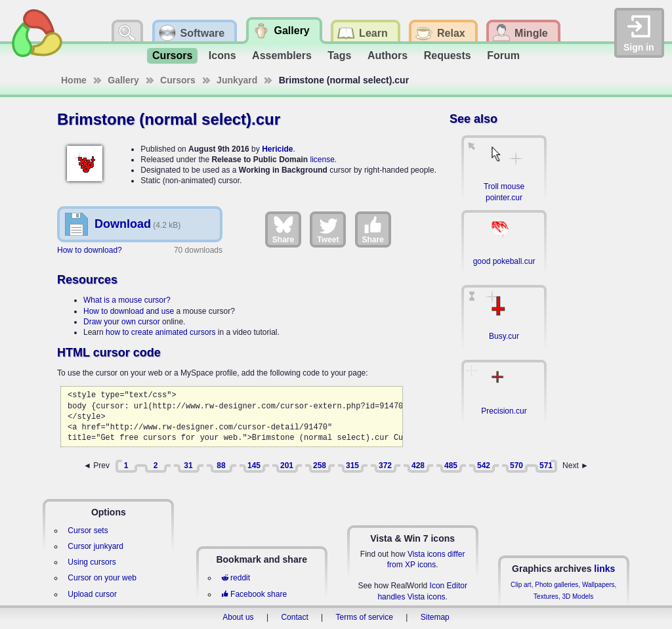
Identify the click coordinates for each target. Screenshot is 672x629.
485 (451, 466)
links (604, 569)
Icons (222, 55)
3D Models (577, 596)
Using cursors (92, 562)
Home (74, 80)
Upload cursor (92, 594)
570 (516, 466)
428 (418, 466)
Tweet (328, 229)
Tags (339, 55)
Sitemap (435, 617)
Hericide (277, 149)
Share (283, 229)
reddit (236, 578)
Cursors (172, 55)
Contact (294, 617)
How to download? (90, 250)
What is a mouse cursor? (127, 300)
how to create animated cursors (160, 332)
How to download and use (129, 311)
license (322, 160)
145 (254, 466)
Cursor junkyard (95, 546)
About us (238, 617)
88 (221, 466)
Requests (448, 55)
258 (320, 466)
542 (484, 466)
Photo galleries (556, 585)
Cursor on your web (102, 578)
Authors (388, 55)
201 (287, 466)
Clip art (521, 585)
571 (546, 466)
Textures (546, 596)
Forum (503, 55)
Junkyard (237, 80)
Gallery (123, 80)
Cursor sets (88, 531)
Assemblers (282, 55)
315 (352, 466)
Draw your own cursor (122, 322)
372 (385, 466)
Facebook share (254, 594)
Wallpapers (598, 585)
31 (188, 466)
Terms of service (365, 617)
